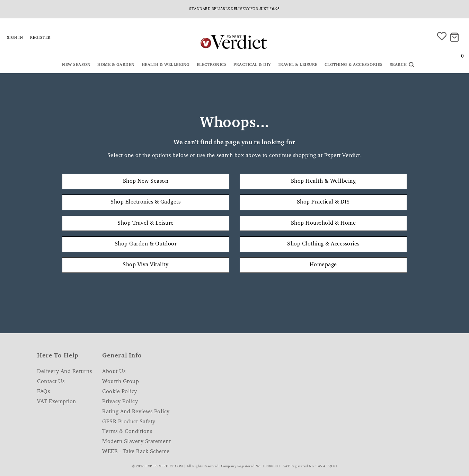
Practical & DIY (252, 65)
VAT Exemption (57, 402)
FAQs (43, 392)
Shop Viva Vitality (145, 265)
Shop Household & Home (324, 223)
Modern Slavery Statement (136, 442)
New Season (76, 65)
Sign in (15, 38)
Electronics (212, 65)
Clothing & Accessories (354, 65)
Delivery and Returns (64, 372)
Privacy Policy (120, 402)
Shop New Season (146, 181)
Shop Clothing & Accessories (323, 244)
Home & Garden (116, 65)
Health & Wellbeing (166, 65)
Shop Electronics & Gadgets (145, 202)
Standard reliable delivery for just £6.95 (235, 9)
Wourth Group (121, 382)
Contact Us (51, 382)
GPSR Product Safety (129, 422)
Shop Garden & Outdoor (146, 244)
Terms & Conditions (127, 432)
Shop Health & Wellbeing (324, 181)
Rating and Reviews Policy (136, 412)
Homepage (323, 265)
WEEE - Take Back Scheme (136, 452)
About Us (114, 372)
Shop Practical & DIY (323, 202)
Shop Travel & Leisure (146, 223)
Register (40, 38)
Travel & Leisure (298, 65)
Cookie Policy (120, 392)
